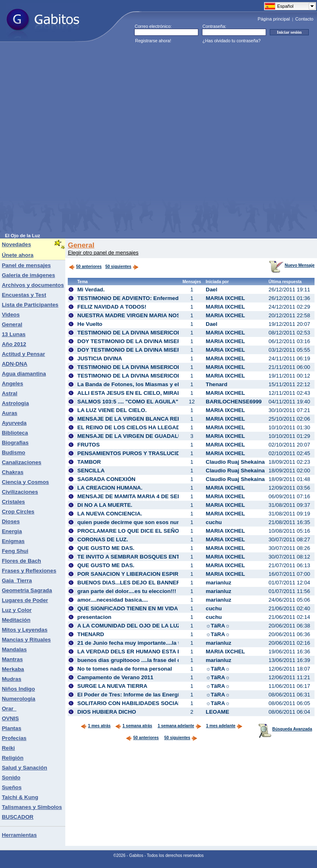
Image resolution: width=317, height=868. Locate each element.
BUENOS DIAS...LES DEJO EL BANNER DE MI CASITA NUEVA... (160, 583)
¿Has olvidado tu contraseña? (232, 41)
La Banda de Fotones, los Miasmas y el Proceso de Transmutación (164, 384)
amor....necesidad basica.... (113, 600)
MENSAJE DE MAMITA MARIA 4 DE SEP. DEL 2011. (143, 496)
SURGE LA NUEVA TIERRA (112, 686)
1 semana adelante (180, 726)
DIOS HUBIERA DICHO (107, 712)
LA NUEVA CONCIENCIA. (110, 514)
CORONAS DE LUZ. (103, 539)
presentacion (94, 617)
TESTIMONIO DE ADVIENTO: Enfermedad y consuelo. (147, 298)
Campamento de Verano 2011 (115, 677)
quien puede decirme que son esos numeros (135, 522)
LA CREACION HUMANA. (110, 488)
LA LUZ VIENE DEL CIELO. (112, 410)
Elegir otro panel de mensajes (103, 253)
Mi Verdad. (91, 290)
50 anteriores (85, 267)
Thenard (217, 384)
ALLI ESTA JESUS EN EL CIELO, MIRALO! (132, 393)
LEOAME (217, 712)
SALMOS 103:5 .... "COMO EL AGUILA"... (130, 402)
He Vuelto (90, 324)
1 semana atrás (133, 726)
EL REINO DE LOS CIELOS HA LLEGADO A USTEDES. (148, 427)
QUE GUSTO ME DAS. (106, 548)
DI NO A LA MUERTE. (105, 505)
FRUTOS (88, 445)
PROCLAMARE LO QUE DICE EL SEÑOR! (131, 531)
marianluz (218, 583)
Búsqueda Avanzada (285, 729)
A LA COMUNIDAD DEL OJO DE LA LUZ (129, 626)
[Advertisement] (93, 140)
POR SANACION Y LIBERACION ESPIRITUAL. (137, 574)
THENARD (91, 634)
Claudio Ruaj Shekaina (235, 462)
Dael (211, 290)
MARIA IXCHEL (225, 298)
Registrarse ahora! (153, 41)
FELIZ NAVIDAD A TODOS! (112, 307)
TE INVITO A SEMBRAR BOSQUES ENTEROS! (137, 557)
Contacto (304, 19)
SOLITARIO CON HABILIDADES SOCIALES (133, 703)
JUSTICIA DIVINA (100, 358)
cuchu (214, 522)
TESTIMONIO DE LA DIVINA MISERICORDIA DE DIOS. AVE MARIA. (163, 376)
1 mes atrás (95, 726)
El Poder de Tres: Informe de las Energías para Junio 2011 (153, 695)
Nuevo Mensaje (292, 265)
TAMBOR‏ (89, 462)
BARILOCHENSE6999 (234, 402)
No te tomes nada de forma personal (124, 669)
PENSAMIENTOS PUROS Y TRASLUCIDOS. (133, 453)
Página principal (274, 19)
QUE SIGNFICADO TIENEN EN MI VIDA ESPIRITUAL (145, 608)
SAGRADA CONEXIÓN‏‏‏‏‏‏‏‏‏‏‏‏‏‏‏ (106, 479)
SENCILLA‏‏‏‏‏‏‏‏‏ (91, 471)
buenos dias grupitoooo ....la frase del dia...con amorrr (148, 660)
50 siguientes (118, 267)
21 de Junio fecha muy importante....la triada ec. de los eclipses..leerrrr (169, 643)
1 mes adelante (225, 726)
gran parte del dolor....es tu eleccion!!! (127, 591)
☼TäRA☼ (218, 626)
